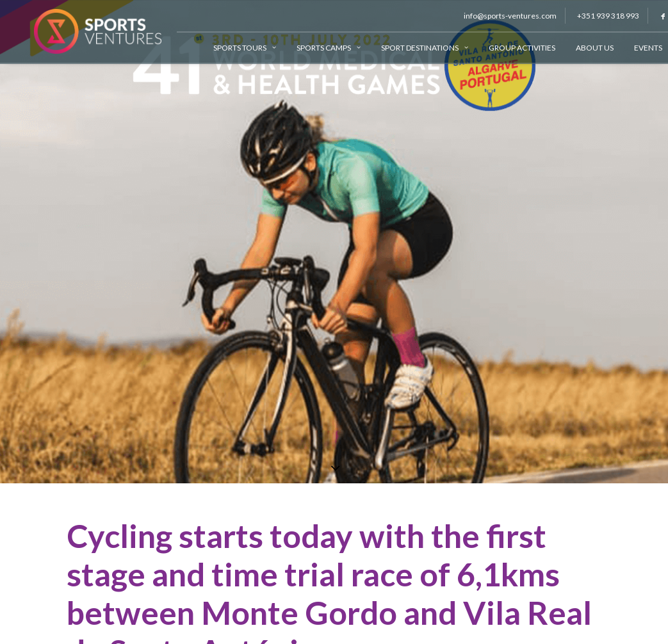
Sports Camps (318, 48)
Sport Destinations (414, 48)
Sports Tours (234, 48)
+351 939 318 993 (597, 16)
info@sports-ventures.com (499, 16)
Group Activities (511, 48)
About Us (584, 48)
